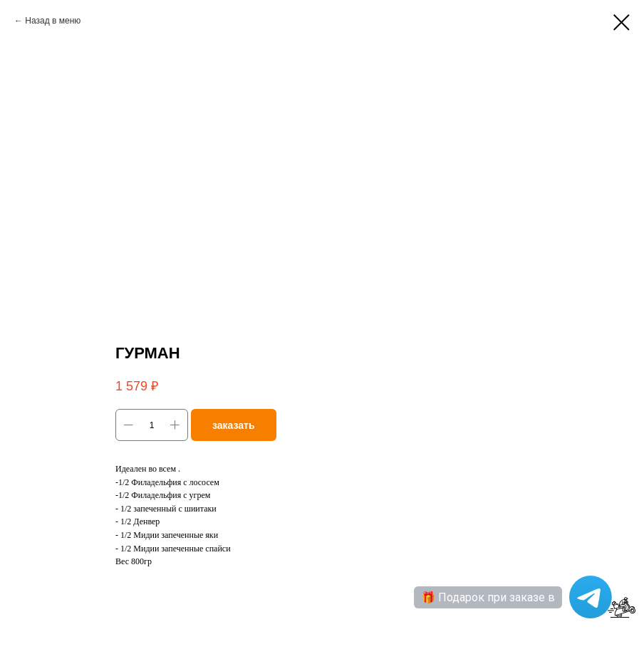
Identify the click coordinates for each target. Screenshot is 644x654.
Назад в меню (53, 21)
